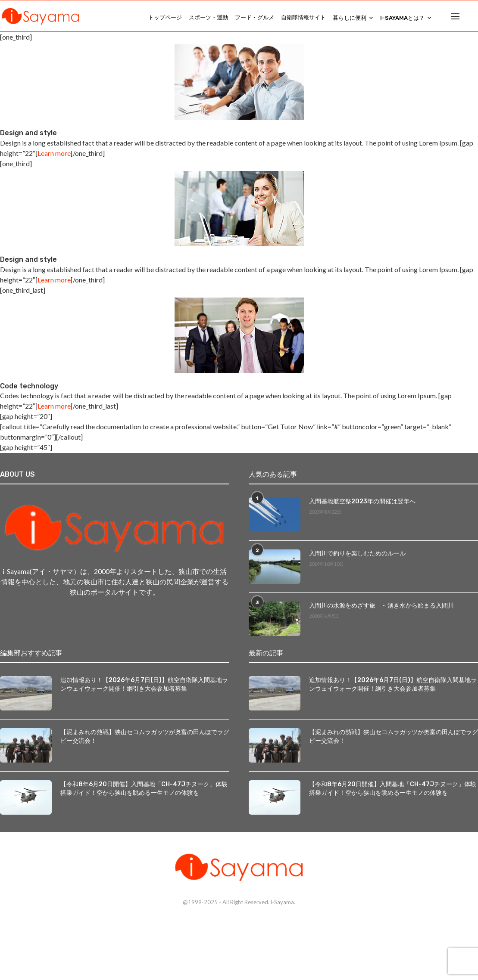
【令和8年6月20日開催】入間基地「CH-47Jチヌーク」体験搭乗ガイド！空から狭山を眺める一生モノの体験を (144, 792)
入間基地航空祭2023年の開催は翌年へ (362, 505)
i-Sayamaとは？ (402, 18)
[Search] (474, 18)
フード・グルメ (255, 17)
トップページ (165, 17)
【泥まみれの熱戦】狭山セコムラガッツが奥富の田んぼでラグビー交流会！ (145, 740)
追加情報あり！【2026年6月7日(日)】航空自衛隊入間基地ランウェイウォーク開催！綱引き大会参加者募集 (144, 687)
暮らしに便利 (350, 18)
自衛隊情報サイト (303, 17)
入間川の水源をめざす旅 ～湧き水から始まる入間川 (381, 609)
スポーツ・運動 (208, 17)
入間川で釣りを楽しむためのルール (357, 557)
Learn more (54, 157)
